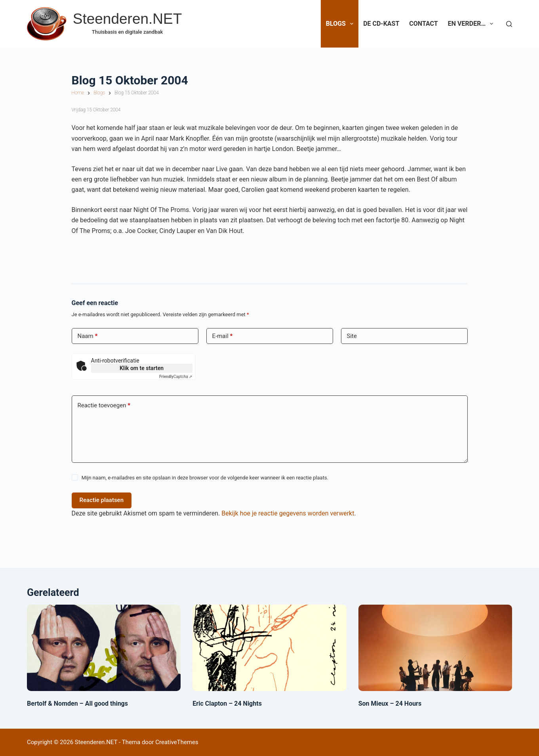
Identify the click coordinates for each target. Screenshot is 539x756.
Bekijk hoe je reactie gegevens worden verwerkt (288, 513)
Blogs (341, 24)
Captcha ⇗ (176, 377)
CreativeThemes (177, 742)
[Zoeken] (509, 24)
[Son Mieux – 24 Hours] (435, 648)
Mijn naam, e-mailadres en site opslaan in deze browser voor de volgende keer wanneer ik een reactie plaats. (205, 478)
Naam (88, 336)
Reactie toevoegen (104, 406)
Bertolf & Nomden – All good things (77, 703)
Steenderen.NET (128, 19)
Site (352, 336)
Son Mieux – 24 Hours (390, 703)
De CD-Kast (381, 24)
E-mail (223, 336)
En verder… (472, 24)
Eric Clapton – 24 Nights (227, 703)
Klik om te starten (142, 368)
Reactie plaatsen (102, 500)
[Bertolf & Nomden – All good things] (104, 648)
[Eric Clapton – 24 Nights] (269, 648)
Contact (423, 24)
